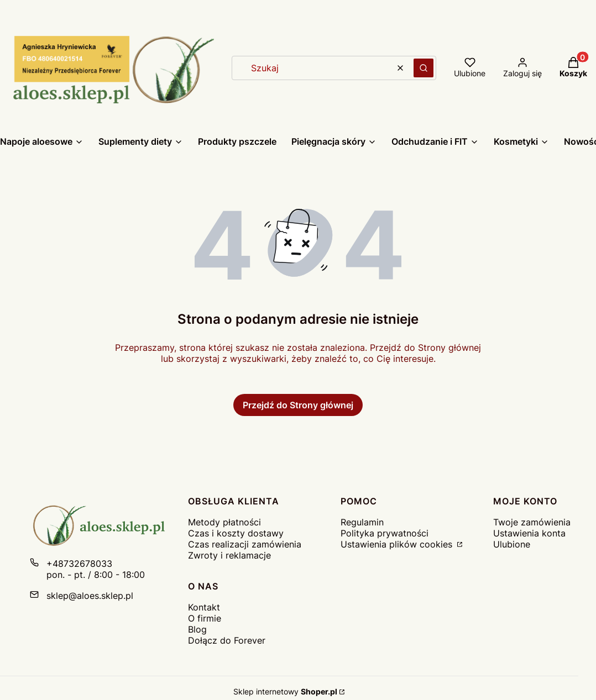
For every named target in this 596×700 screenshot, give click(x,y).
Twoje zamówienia (532, 522)
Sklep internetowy (285, 691)
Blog (197, 629)
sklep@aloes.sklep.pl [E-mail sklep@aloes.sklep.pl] (90, 596)
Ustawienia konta (529, 533)
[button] (424, 68)
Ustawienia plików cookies (398, 544)
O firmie (205, 618)
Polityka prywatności (385, 533)
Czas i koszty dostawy (236, 533)
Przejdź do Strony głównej (298, 405)
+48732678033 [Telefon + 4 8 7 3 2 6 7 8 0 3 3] (79, 564)
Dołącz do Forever (227, 640)
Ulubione (512, 544)
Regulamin (362, 522)
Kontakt (204, 607)
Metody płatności (224, 522)
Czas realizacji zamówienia (245, 544)
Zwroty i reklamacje (229, 555)
